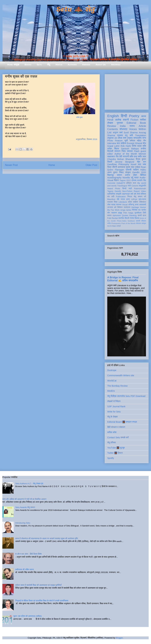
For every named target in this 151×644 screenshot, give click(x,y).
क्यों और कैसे (135, 194)
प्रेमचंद (134, 180)
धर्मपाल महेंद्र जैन (138, 141)
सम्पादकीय (137, 138)
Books (28, 64)
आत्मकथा (121, 167)
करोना (127, 175)
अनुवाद (130, 138)
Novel (134, 164)
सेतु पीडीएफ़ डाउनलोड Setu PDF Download (126, 396)
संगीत (109, 223)
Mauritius (111, 199)
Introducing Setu (23, 523)
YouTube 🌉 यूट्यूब (116, 448)
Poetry (134, 116)
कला (135, 183)
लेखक (110, 123)
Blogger (119, 638)
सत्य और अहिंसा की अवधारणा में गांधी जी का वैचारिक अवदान (24, 499)
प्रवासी (129, 170)
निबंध (124, 151)
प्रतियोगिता (111, 194)
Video (143, 191)
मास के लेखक (112, 226)
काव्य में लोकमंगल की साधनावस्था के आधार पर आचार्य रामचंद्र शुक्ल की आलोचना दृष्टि (47, 538)
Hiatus (59, 64)
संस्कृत (128, 172)
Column (135, 186)
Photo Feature (115, 141)
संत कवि (111, 197)
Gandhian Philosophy (118, 164)
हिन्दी (124, 116)
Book (143, 123)
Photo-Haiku (122, 221)
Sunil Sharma (131, 133)
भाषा (144, 164)
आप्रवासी (143, 205)
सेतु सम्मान (138, 197)
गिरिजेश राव (136, 210)
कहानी (126, 120)
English (113, 116)
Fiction (134, 120)
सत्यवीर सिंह (142, 180)
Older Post (91, 165)
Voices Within (138, 129)
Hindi (110, 120)
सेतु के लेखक (112, 417)
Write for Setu (114, 412)
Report (137, 191)
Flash (137, 151)
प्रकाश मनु (122, 135)
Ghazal (138, 143)
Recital (115, 218)
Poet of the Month (129, 223)
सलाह (113, 205)
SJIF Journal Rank (116, 406)
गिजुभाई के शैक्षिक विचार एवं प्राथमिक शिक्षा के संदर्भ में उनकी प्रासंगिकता (42, 601)
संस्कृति (119, 194)
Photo (118, 189)
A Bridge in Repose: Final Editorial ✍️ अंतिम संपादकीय (123, 279)
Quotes (125, 216)
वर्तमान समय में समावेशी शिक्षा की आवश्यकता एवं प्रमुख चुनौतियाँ (38, 585)
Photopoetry (116, 223)
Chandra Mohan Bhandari (121, 159)
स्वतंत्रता (127, 207)
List (109, 132)
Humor (143, 207)
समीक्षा (143, 120)
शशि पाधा (133, 156)
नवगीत (144, 210)
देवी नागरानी (124, 156)
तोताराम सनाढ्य (141, 223)
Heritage (135, 207)
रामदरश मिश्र (112, 202)
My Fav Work (113, 210)
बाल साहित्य (122, 143)
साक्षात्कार (111, 156)
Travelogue (122, 186)
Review (112, 126)
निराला (130, 197)
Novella (126, 178)
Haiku (143, 170)
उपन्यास (110, 207)
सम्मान (119, 175)
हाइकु (120, 213)
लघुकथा (110, 138)
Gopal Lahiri (113, 146)
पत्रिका (144, 221)
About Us (101, 64)
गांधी (129, 186)
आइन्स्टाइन (126, 194)
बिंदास (117, 149)
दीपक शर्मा (122, 138)
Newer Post (11, 165)
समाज (109, 216)
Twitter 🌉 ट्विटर (115, 453)
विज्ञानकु (110, 175)
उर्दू (132, 178)
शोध (144, 143)
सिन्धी (124, 189)
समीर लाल (142, 156)
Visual (125, 205)
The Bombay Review (117, 386)
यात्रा (136, 178)
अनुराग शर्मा (118, 133)
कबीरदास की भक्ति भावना (25, 569)
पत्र (139, 164)
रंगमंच (132, 218)
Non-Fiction (127, 191)
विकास (137, 218)
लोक (109, 205)
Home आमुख (13, 64)
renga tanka (126, 210)
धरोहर (110, 149)
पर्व (145, 197)
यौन (109, 213)
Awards (86, 64)
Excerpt (130, 143)
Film (125, 213)
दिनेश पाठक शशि (139, 146)
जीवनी (115, 167)
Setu (39, 64)
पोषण (135, 175)
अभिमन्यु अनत (133, 205)
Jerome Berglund (124, 162)
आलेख (118, 120)
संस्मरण (117, 151)
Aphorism (117, 216)
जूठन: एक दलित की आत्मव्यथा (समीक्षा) (27, 616)
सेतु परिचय (112, 443)
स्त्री (130, 189)
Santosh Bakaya (130, 149)
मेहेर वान (141, 162)
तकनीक (121, 218)
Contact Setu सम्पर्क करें (118, 437)
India (123, 126)
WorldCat (112, 381)
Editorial (131, 123)
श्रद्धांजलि (143, 186)
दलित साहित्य (133, 202)
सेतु (49, 64)
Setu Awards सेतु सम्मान (25, 507)
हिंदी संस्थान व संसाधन (116, 427)
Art (116, 138)
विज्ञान (116, 180)
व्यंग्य (144, 138)
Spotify (111, 458)
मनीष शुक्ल (79, 117)
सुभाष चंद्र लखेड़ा (133, 167)
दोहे (118, 199)
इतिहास (129, 183)
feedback (131, 221)
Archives (116, 64)
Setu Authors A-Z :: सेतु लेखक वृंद (29, 484)
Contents (113, 129)
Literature (123, 202)
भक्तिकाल (143, 202)
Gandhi (118, 191)
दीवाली (127, 218)
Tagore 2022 (125, 180)
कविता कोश (112, 432)
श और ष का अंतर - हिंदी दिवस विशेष (28, 554)
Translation (141, 135)
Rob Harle (126, 146)
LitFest (134, 199)
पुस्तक (120, 123)
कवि (131, 135)
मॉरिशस (143, 194)
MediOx (111, 391)
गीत (117, 156)
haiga (131, 213)
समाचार (130, 151)
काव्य (144, 116)
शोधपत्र (123, 129)
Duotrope (112, 370)
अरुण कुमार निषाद (115, 172)
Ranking (133, 216)
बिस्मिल (143, 175)
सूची (126, 141)
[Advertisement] (127, 91)
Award (110, 189)
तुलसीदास (138, 213)
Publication (121, 197)
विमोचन (120, 207)
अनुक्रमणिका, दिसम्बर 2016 (87, 139)
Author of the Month (126, 154)
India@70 (121, 183)
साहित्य (136, 170)
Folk (109, 218)
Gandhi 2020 (139, 172)
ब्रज (144, 216)
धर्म (115, 207)
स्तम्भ (132, 126)
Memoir (142, 154)
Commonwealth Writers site (121, 375)
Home (52, 165)
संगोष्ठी (119, 226)
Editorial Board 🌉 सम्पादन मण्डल (122, 422)
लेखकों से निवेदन (114, 401)
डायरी (140, 216)
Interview (112, 143)
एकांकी (138, 221)
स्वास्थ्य (119, 205)
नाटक (123, 199)
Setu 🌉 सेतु (75, 9)
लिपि (144, 213)
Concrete (111, 183)
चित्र (109, 167)
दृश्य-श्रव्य (142, 199)
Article (142, 126)
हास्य (128, 199)
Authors (72, 64)
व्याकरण (114, 213)
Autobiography (114, 178)
